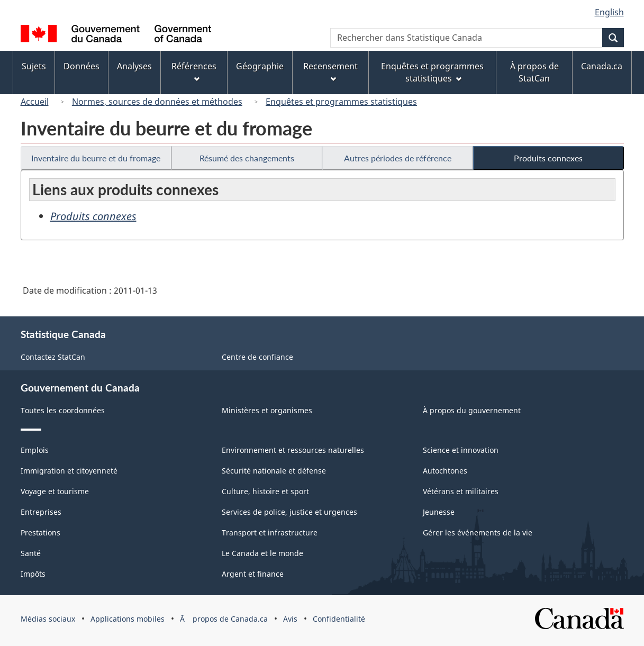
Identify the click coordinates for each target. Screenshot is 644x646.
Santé (31, 553)
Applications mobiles (128, 619)
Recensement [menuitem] (330, 71)
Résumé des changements (247, 158)
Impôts (33, 574)
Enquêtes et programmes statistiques (341, 102)
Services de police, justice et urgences (289, 512)
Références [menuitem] (194, 71)
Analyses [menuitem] (134, 66)
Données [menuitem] (81, 66)
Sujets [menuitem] (34, 66)
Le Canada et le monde (262, 553)
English (609, 12)
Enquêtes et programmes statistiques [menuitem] (432, 72)
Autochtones (445, 471)
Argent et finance (253, 574)
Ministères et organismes (267, 410)
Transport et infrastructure (270, 533)
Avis (290, 619)
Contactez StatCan (53, 357)
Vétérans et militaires (461, 491)
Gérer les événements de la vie (478, 533)
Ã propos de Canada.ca (224, 619)
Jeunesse (439, 512)
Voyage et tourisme (55, 491)
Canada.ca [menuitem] (602, 66)
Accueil (35, 102)
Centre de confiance (257, 357)
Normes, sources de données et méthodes (157, 102)
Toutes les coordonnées (63, 410)
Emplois (35, 450)
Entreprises (41, 512)
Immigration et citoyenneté (69, 471)
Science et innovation (461, 450)
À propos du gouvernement (472, 410)
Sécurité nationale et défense (274, 471)
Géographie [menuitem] (260, 66)
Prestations (40, 533)
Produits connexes (548, 158)
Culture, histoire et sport (265, 491)
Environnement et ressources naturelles (293, 450)
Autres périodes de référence (398, 158)
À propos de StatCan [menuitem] (534, 72)
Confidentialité (339, 619)
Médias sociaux (48, 619)
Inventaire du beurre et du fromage (96, 158)
